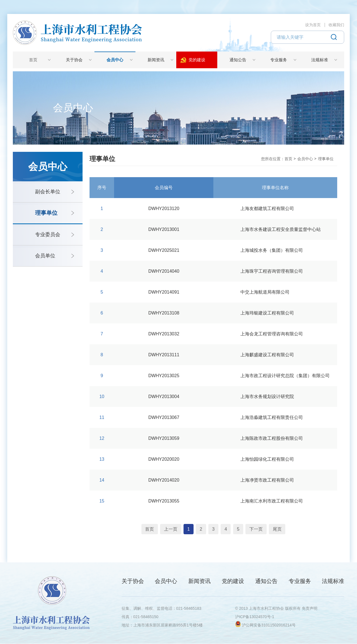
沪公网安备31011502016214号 (269, 625)
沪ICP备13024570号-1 (255, 617)
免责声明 (310, 609)
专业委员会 (48, 235)
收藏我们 (336, 25)
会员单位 (45, 256)
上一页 (167, 529)
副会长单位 (48, 192)
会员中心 (115, 60)
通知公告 (238, 60)
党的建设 (197, 60)
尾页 (283, 529)
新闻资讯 (156, 60)
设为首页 (313, 25)
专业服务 (279, 60)
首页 (33, 60)
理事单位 (46, 213)
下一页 (260, 529)
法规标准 (320, 60)
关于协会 (74, 60)
